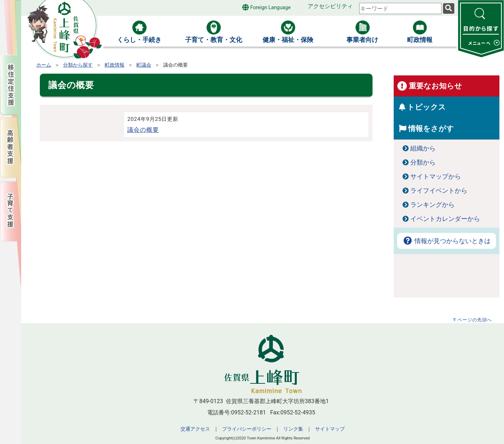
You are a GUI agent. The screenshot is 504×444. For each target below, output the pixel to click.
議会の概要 (143, 130)
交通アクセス (195, 429)
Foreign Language (266, 7)
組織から (423, 148)
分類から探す (78, 65)
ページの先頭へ (475, 320)
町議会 (144, 65)
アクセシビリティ (330, 6)
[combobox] (400, 8)
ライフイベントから (439, 191)
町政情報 (115, 65)
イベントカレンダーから (445, 219)
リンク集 (293, 429)
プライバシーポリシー (247, 429)
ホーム (44, 65)
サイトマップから (436, 177)
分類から (423, 162)
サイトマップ (330, 429)
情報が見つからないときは (447, 241)
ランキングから (432, 205)
